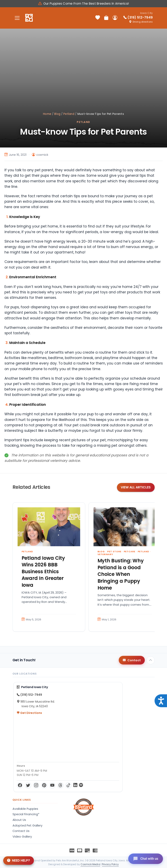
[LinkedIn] (75, 785)
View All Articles (136, 487)
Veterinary (105, 554)
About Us (19, 820)
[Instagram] (36, 785)
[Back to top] (151, 660)
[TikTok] (68, 785)
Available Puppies (25, 809)
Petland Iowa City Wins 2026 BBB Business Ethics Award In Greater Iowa (43, 572)
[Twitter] (28, 785)
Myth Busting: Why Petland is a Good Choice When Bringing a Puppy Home (121, 574)
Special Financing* (26, 814)
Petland (69, 114)
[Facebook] (20, 785)
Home (47, 114)
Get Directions (29, 713)
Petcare (130, 551)
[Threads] (60, 785)
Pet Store (114, 551)
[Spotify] (81, 785)
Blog (57, 114)
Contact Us (21, 831)
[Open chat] (145, 859)
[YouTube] (52, 785)
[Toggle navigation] (17, 18)
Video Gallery (22, 837)
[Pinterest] (44, 785)
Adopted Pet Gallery (27, 825)
